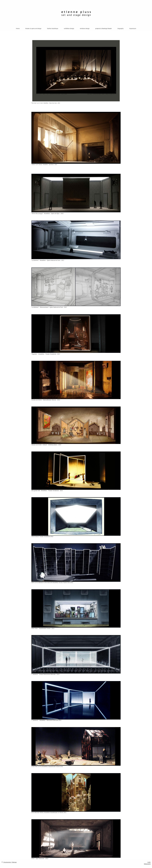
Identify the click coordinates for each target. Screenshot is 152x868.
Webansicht (147, 864)
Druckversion (6, 862)
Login (149, 862)
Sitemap (14, 862)
